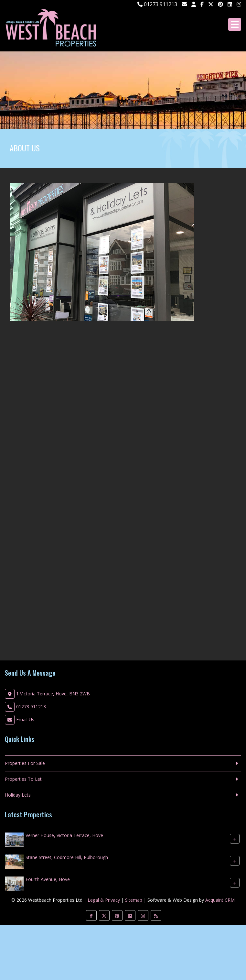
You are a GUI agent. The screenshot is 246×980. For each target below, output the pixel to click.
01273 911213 (157, 4)
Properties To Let (23, 779)
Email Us (25, 719)
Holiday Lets (18, 795)
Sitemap (134, 900)
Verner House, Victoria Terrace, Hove (64, 835)
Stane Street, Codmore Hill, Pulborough (67, 857)
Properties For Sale (25, 763)
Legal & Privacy (104, 900)
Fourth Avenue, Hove (48, 879)
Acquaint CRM (220, 900)
